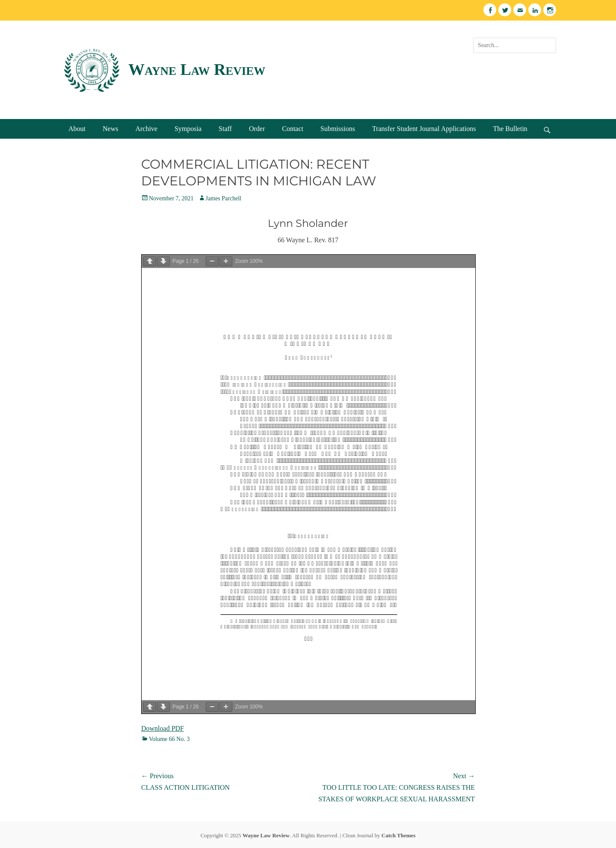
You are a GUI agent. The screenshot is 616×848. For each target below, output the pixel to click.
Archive (146, 129)
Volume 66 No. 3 (169, 739)
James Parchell (224, 198)
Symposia (188, 129)
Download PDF (163, 728)
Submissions (338, 129)
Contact (293, 129)
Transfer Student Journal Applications (424, 129)
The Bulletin (510, 129)
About (77, 129)
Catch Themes (399, 835)
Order (257, 129)
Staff (225, 129)
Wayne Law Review (197, 69)
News (110, 129)
